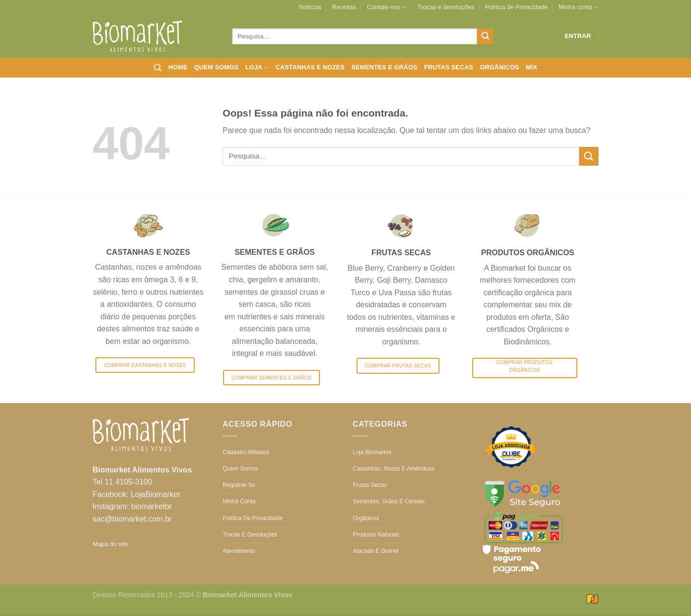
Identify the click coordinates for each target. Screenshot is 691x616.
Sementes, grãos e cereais (389, 501)
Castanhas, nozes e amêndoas (393, 469)
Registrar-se (239, 485)
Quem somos (216, 67)
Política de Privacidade (516, 7)
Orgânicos (499, 67)
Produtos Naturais (376, 535)
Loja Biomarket (372, 452)
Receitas (344, 7)
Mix (532, 67)
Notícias (310, 7)
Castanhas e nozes (310, 67)
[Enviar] (485, 37)
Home (178, 67)
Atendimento (239, 551)
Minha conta (578, 7)
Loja (257, 68)
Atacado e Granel (376, 551)
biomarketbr (151, 506)
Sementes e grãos (384, 67)
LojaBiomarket (155, 494)
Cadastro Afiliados (246, 452)
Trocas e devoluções (446, 7)
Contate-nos (387, 7)
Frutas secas (449, 67)
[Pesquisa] (158, 68)
